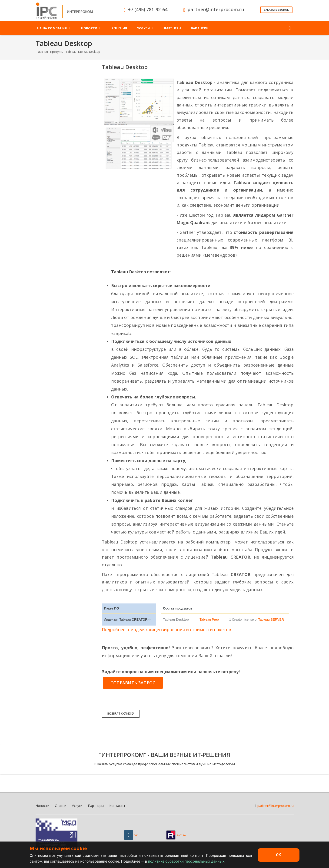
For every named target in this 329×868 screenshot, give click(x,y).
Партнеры (96, 806)
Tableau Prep (209, 620)
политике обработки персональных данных (186, 861)
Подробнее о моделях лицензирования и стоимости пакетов (166, 629)
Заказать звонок (276, 10)
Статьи (61, 806)
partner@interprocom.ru (276, 806)
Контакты (117, 806)
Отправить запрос (133, 683)
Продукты (57, 52)
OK (278, 855)
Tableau (71, 52)
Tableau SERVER (271, 620)
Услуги (77, 806)
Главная (42, 52)
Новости (42, 806)
